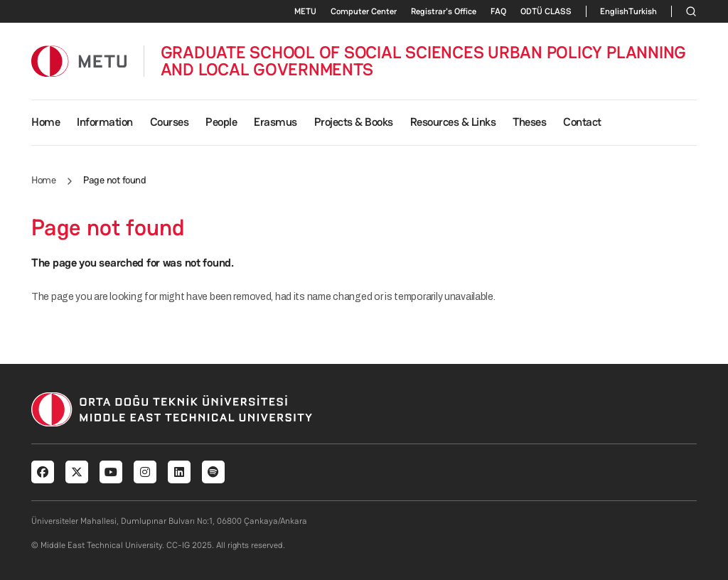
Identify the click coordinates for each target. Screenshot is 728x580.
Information (105, 122)
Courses (170, 122)
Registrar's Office (444, 11)
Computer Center (364, 11)
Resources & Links (453, 122)
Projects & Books (354, 122)
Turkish (643, 11)
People (221, 122)
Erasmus (275, 122)
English (614, 11)
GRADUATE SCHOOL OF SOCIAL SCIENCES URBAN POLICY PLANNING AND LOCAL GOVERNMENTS (424, 61)
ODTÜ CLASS (546, 11)
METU (305, 11)
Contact (582, 122)
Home (45, 122)
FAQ (498, 11)
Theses (529, 122)
